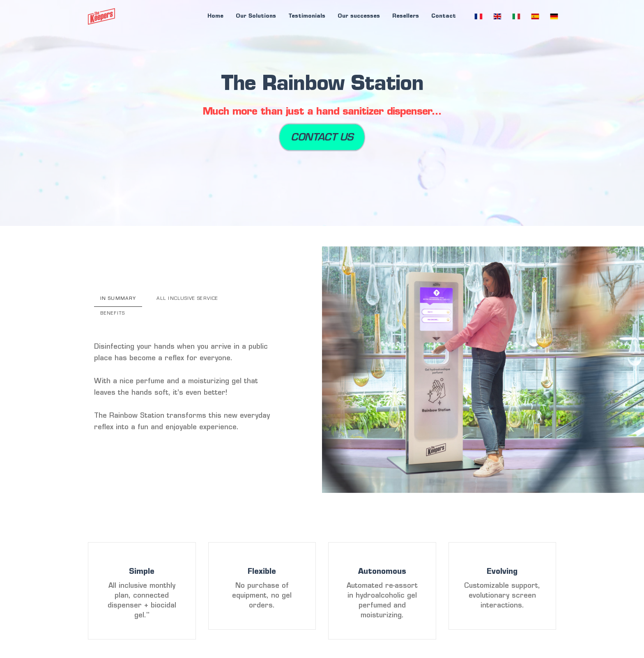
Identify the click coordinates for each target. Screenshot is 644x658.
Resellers (406, 16)
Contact (444, 16)
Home (215, 16)
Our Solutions (256, 16)
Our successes (359, 16)
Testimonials (307, 16)
